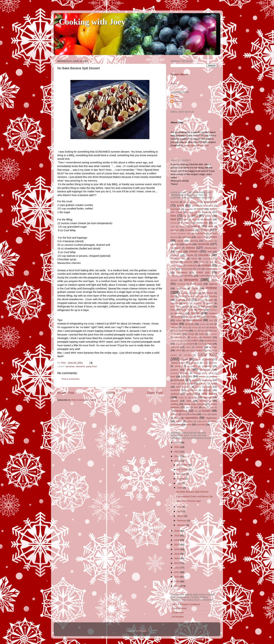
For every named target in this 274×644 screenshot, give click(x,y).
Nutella (201, 344)
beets (194, 220)
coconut (188, 262)
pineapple (205, 370)
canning (194, 241)
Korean (195, 327)
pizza (186, 373)
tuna (184, 414)
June (180, 488)
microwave (175, 341)
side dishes (209, 394)
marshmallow (180, 337)
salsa (209, 387)
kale (211, 324)
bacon (200, 209)
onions (199, 347)
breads (196, 226)
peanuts (195, 363)
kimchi (185, 327)
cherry (179, 252)
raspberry (207, 380)
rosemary (203, 384)
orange (213, 347)
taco (188, 407)
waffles (190, 421)
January (182, 525)
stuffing (174, 404)
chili (209, 252)
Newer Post (66, 393)
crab (199, 269)
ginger (186, 303)
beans (208, 216)
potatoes (186, 376)
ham (173, 310)
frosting (213, 296)
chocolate (204, 255)
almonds (175, 202)
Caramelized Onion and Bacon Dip (195, 496)
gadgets (201, 300)
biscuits (174, 223)
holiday (195, 313)
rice (191, 384)
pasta (184, 359)
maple (202, 334)
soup (194, 397)
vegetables (191, 418)
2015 (177, 554)
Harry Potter (187, 310)
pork (173, 377)
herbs (201, 310)
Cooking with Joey (92, 22)
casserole (203, 244)
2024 (177, 447)
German (174, 303)
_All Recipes (177, 617)
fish (172, 296)
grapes (210, 303)
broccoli (175, 230)
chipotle (190, 255)
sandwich (175, 390)
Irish (211, 320)
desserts (80, 366)
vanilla (214, 414)
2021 (177, 461)
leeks (176, 331)
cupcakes (188, 276)
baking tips (192, 212)
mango (191, 334)
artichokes (208, 206)
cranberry (182, 273)
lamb (203, 327)
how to (200, 317)
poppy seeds (208, 373)
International (194, 320)
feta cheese (208, 293)
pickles (174, 370)
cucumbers (175, 276)
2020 (177, 531)
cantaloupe (209, 241)
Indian (179, 320)
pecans (178, 366)
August (181, 479)
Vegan (177, 418)
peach (208, 359)
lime (195, 331)
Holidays (213, 313)
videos (179, 421)
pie (188, 369)
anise (186, 202)
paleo (188, 350)
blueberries (202, 223)
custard (202, 276)
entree (212, 288)
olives (188, 347)
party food (91, 366)
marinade (213, 334)
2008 (177, 586)
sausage (207, 390)
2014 (177, 558)
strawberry (205, 401)
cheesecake (211, 248)
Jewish (203, 324)
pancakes (198, 350)
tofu (196, 411)
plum (195, 373)
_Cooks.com (177, 612)
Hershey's (179, 313)
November (183, 469)
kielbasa (174, 327)
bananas (70, 366)
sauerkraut (192, 390)
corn (173, 269)
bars (173, 216)
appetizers (210, 202)
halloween (206, 307)
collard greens (177, 266)
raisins (195, 380)
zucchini (201, 425)
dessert (174, 280)
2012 (177, 568)
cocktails (175, 262)
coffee (202, 262)
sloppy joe (183, 398)
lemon (185, 331)
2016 (177, 549)
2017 (177, 545)
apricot (195, 206)
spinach (208, 397)
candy (180, 241)
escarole (184, 293)
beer (185, 220)
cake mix (201, 237)
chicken (194, 251)
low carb (205, 331)
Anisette (196, 202)
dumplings (181, 284)
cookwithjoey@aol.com (196, 145)
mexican (207, 337)
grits (195, 307)
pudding (213, 377)
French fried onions (197, 296)
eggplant (181, 288)
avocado (189, 209)
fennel (195, 293)
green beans (176, 307)
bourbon (183, 227)
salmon (198, 387)
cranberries (211, 269)
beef (173, 219)
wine (189, 425)
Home (111, 393)
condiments (192, 266)
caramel (175, 244)
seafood (175, 394)
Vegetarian (211, 418)
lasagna (213, 327)
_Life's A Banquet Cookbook (185, 604)
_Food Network (179, 608)
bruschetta (200, 234)
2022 (177, 456)
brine (210, 227)
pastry (198, 360)
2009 (177, 581)
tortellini (174, 414)
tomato (206, 411)
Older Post (155, 393)
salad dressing (183, 387)
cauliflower (176, 248)
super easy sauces (194, 404)
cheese (190, 248)
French (181, 296)
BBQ (195, 216)
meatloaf (195, 337)
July (179, 483)
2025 (177, 443)
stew (189, 401)
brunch (205, 230)
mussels (179, 344)
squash (174, 401)
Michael (178, 101)
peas (215, 363)
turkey (193, 414)
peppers (206, 366)
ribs (183, 384)
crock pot (203, 272)
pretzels (202, 377)
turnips (204, 414)
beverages (206, 219)
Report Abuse (180, 74)
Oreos (178, 350)
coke (211, 262)
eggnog (213, 284)
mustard (190, 344)
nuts (210, 344)
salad (214, 384)
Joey (177, 97)
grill (187, 307)
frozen (179, 300)
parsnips (187, 355)
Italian (174, 324)
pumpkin (179, 380)
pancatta (210, 350)
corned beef (187, 269)
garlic (211, 300)
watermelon (202, 421)
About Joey (177, 122)
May (180, 507)
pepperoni (192, 366)
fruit (188, 300)
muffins (195, 341)
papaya (174, 355)
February (182, 521)
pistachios (175, 373)
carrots (188, 244)
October (182, 474)
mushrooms (211, 341)
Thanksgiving (179, 411)
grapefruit (198, 303)
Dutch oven (196, 284)
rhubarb (174, 384)
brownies (190, 230)
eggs (195, 288)
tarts (196, 407)
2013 (177, 563)
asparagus (176, 209)
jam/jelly (190, 324)
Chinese (175, 255)
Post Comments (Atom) (84, 400)
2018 (177, 540)
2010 (177, 577)
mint (185, 341)
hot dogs (189, 317)
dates (212, 276)
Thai (212, 407)
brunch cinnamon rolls (180, 234)
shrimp (190, 394)
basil (185, 216)
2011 (177, 572)
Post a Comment (71, 379)
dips (214, 280)
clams (194, 259)
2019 (177, 536)
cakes (213, 237)
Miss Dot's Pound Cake (189, 501)
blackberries (186, 223)
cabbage (186, 237)
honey (177, 317)
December (183, 465)
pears (206, 363)
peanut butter (178, 363)
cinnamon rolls (178, 259)
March (181, 516)
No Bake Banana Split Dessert (192, 492)
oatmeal (175, 347)
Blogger (143, 631)
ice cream (212, 317)
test (204, 407)
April (180, 511)
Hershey (213, 310)
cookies (206, 265)
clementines (208, 259)
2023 (177, 452)
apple (181, 205)
